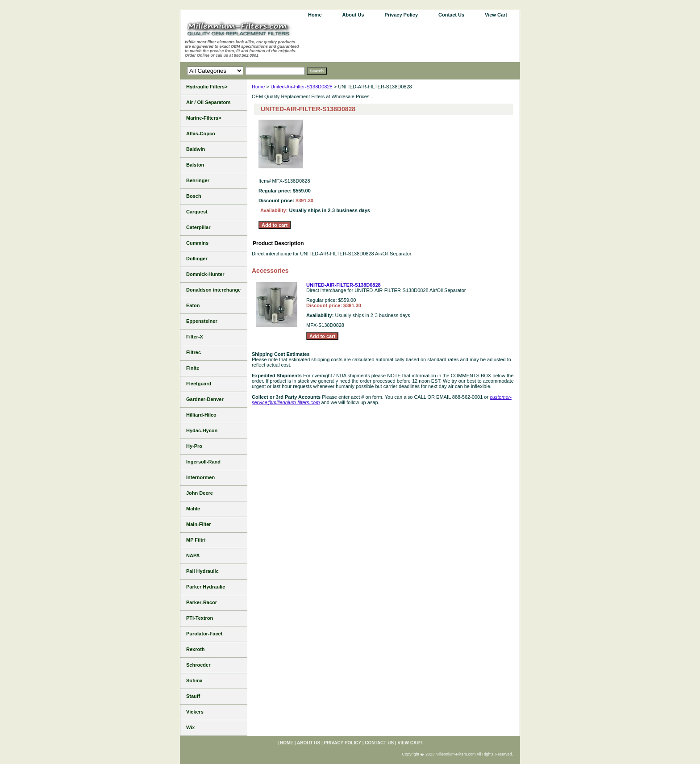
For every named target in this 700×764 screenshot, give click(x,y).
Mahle (193, 509)
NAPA (193, 555)
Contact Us (451, 15)
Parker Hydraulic (206, 587)
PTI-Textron (200, 618)
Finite (193, 368)
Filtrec (194, 352)
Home (258, 87)
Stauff (193, 696)
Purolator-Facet (204, 634)
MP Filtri (196, 540)
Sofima (194, 681)
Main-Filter (199, 524)
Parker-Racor (202, 602)
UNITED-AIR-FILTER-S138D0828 (344, 285)
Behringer (198, 180)
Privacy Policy (401, 15)
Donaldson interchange (213, 290)
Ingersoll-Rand (203, 462)
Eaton (193, 305)
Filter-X (195, 337)
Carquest (197, 212)
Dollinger (197, 259)
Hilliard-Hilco (201, 415)
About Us (353, 15)
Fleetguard (199, 384)
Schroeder (198, 665)
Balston (195, 165)
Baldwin (196, 149)
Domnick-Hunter (205, 274)
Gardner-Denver (205, 399)
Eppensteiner (202, 321)
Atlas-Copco (201, 134)
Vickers (195, 712)
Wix (190, 727)
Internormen (200, 477)
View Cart (496, 15)
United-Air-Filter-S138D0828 (302, 87)
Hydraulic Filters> (207, 87)
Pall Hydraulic (202, 571)
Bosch (194, 196)
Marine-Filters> (204, 118)
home (315, 15)
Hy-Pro (194, 446)
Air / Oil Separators (208, 102)
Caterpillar (198, 227)
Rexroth (196, 649)
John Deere (200, 493)
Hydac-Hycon (202, 430)
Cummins (197, 243)
